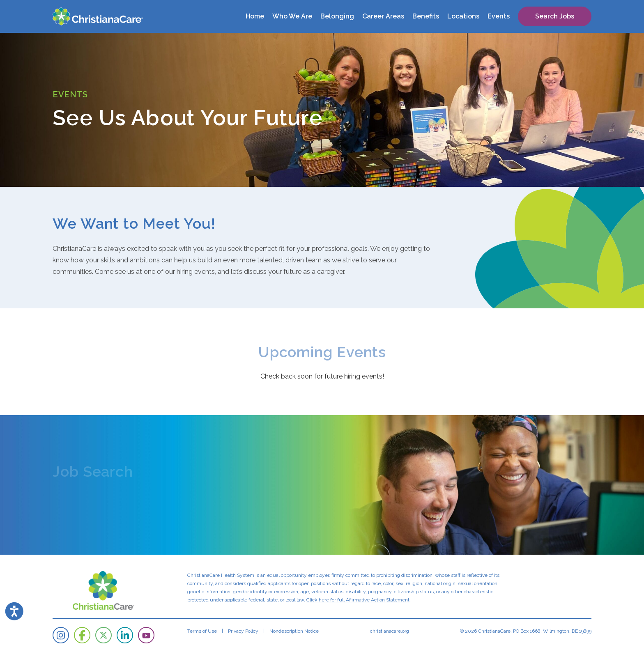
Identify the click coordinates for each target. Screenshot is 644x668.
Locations (463, 16)
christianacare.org (390, 631)
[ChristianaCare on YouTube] (146, 635)
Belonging (337, 16)
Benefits (426, 16)
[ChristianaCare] (98, 16)
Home (255, 16)
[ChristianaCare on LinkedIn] (125, 635)
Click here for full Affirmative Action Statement (358, 600)
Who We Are (292, 16)
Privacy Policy (243, 631)
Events (499, 16)
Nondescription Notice (294, 631)
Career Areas (383, 16)
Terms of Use (202, 631)
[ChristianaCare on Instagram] (61, 635)
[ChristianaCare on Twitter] (103, 635)
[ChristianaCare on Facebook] (82, 635)
